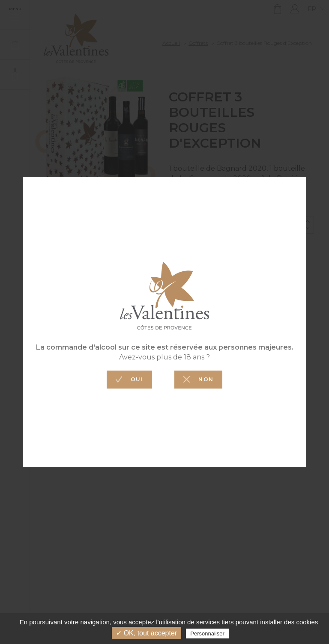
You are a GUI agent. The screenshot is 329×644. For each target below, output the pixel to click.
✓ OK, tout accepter (147, 633)
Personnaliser (207, 634)
